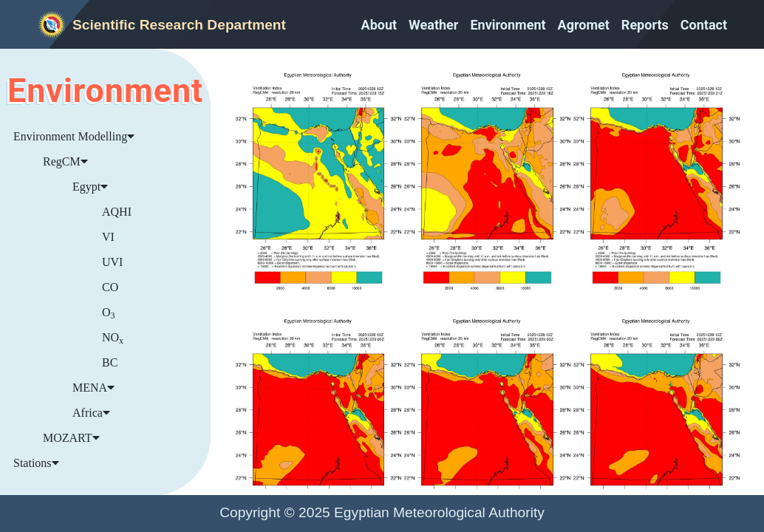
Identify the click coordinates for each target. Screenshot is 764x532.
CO (110, 287)
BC (110, 362)
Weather (433, 25)
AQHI (117, 212)
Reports (645, 25)
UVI (112, 262)
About (379, 25)
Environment (508, 25)
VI (108, 237)
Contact (704, 25)
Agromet (584, 25)
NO (113, 338)
